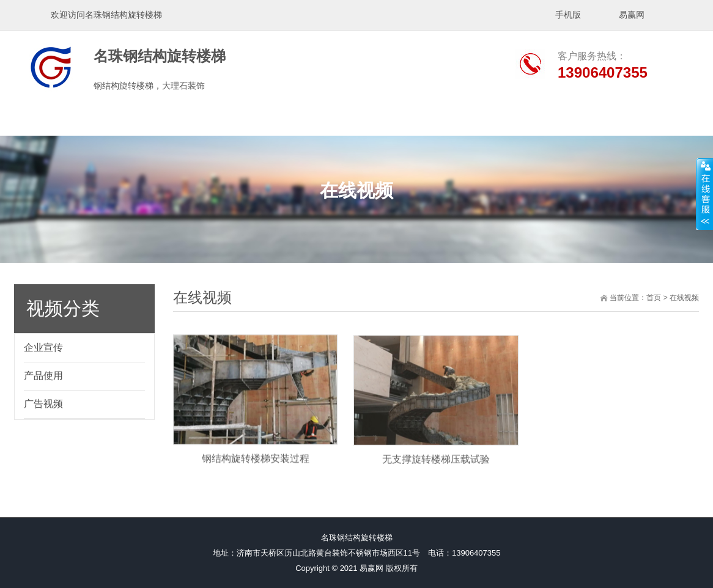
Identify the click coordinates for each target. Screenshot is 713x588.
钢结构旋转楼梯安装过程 (256, 469)
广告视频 (43, 404)
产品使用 (43, 376)
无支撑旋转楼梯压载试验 (436, 471)
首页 (654, 298)
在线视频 (684, 298)
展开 (704, 194)
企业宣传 (43, 347)
